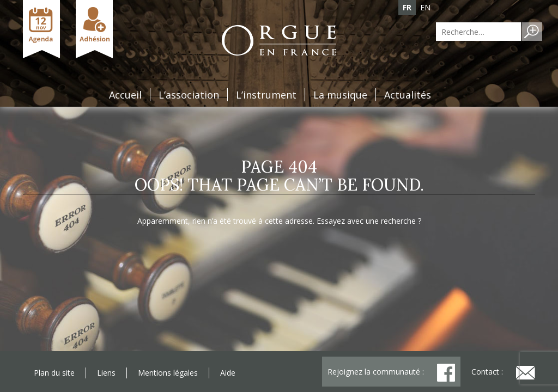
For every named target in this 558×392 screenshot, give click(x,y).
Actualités (408, 95)
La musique (340, 95)
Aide (228, 373)
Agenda (41, 29)
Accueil (125, 95)
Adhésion (94, 29)
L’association (189, 95)
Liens (106, 373)
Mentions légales (168, 373)
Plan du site (54, 373)
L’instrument (266, 95)
